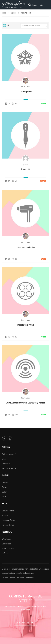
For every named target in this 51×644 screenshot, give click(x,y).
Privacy (5, 578)
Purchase (30, 578)
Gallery (5, 492)
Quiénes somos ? (9, 454)
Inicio (4, 13)
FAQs (4, 497)
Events (5, 487)
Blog (4, 459)
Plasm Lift (26, 169)
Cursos (13, 13)
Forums (5, 515)
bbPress (5, 553)
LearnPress (6, 544)
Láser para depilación (26, 247)
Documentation (8, 511)
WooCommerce (8, 549)
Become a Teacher (9, 468)
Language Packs (8, 520)
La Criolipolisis (26, 92)
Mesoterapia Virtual (26, 325)
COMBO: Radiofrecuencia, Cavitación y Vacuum (26, 403)
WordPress (6, 539)
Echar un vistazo (26, 623)
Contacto (6, 464)
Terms (12, 578)
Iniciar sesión (38, 5)
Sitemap (21, 578)
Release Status (8, 525)
